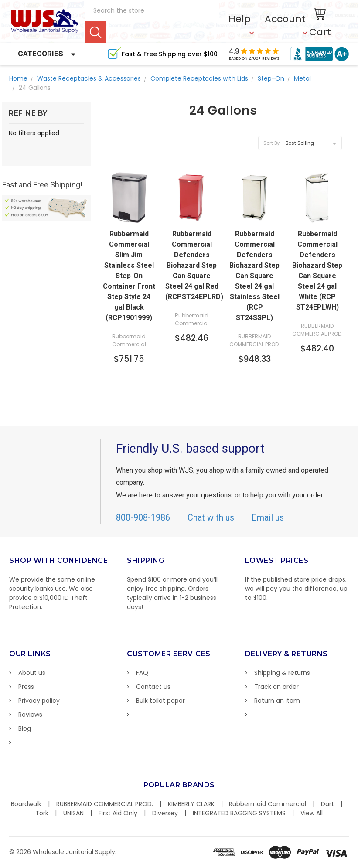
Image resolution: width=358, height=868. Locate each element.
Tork (42, 813)
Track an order (276, 687)
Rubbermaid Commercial (268, 804)
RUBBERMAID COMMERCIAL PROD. (105, 804)
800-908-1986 (143, 517)
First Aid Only (118, 813)
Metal (302, 78)
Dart (327, 804)
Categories (41, 54)
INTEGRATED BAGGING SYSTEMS (239, 813)
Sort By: (272, 143)
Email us (268, 517)
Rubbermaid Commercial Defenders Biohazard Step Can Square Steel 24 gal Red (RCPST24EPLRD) (192, 265)
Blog (25, 728)
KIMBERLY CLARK (191, 804)
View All (312, 813)
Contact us (153, 687)
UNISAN (73, 813)
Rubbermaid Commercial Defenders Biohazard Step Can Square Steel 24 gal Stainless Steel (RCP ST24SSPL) (254, 276)
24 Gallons (35, 88)
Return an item (277, 701)
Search (96, 32)
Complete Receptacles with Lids (199, 78)
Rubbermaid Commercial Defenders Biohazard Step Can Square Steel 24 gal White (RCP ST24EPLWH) (317, 271)
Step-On (271, 78)
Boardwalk (26, 804)
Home (18, 78)
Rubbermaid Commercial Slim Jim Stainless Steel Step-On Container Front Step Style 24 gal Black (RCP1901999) (129, 276)
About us (32, 673)
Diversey (165, 813)
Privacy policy (39, 701)
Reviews (30, 715)
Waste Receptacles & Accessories (89, 78)
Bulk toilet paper (160, 701)
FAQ (142, 673)
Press (26, 687)
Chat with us (211, 517)
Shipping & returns (282, 673)
